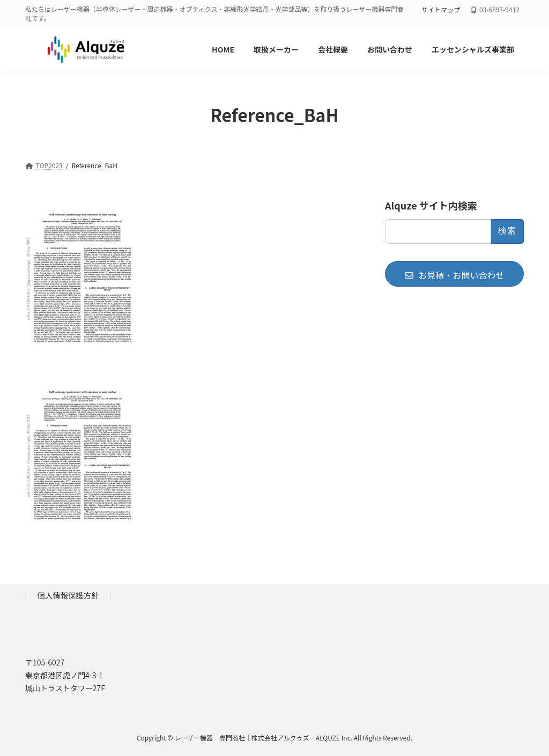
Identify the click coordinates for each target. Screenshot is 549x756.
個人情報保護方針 (68, 595)
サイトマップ (441, 10)
